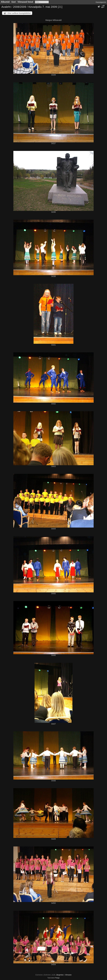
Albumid (5, 2)
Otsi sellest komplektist (19, 13)
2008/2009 (20, 7)
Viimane (68, 975)
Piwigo (57, 978)
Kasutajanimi (101, 2)
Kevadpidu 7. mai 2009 (43, 7)
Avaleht (6, 7)
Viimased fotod (25, 2)
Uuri (14, 2)
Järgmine (60, 975)
